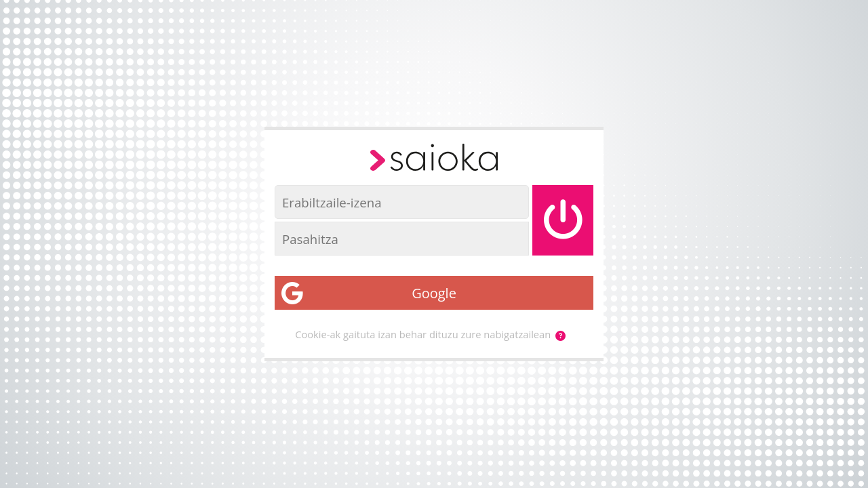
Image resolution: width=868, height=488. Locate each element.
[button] (560, 336)
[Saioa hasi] (563, 220)
